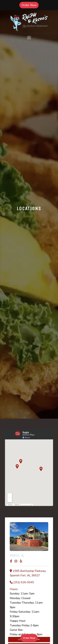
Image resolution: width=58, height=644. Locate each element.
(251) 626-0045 (24, 582)
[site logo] (29, 22)
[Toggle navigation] (29, 38)
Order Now (30, 5)
